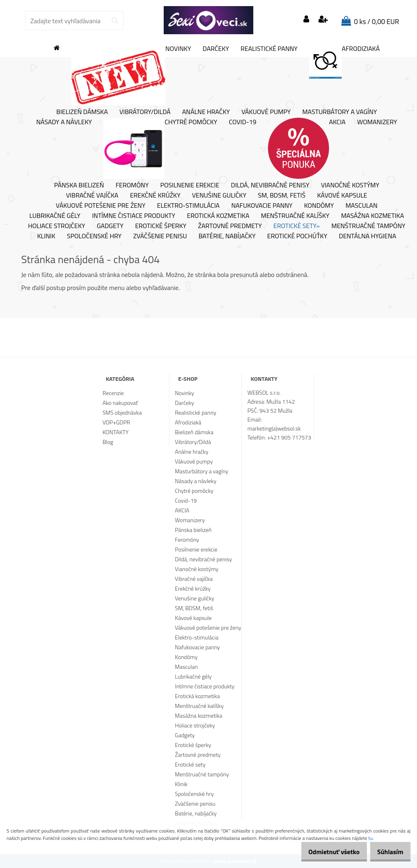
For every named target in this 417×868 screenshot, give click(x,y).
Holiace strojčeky (57, 226)
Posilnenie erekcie (190, 185)
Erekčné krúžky (155, 196)
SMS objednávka (122, 412)
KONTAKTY (116, 432)
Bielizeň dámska (82, 112)
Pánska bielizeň (79, 185)
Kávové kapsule (342, 196)
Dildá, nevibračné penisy (270, 185)
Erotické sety (190, 764)
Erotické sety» (296, 226)
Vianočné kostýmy (350, 185)
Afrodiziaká (344, 62)
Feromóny (132, 185)
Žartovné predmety (230, 226)
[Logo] (208, 20)
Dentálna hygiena (368, 236)
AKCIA (307, 148)
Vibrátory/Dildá (145, 112)
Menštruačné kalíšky (295, 216)
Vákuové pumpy (266, 112)
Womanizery (377, 122)
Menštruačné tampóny (369, 226)
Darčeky (216, 49)
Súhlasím (387, 852)
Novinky (131, 75)
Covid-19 (243, 122)
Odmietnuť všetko (325, 852)
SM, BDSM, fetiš (282, 196)
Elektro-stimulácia (189, 206)
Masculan (361, 206)
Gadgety (110, 226)
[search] (115, 21)
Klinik (46, 236)
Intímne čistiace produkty (134, 216)
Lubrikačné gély (55, 216)
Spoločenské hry (94, 236)
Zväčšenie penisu (160, 236)
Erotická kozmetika (218, 216)
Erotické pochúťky (297, 236)
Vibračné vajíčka (92, 196)
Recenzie (113, 393)
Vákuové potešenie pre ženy (101, 206)
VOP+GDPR (116, 422)
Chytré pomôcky (160, 148)
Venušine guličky (219, 196)
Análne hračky (206, 112)
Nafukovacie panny (262, 206)
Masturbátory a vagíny (339, 112)
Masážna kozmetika (372, 216)
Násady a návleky (64, 122)
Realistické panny (269, 49)
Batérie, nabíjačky (227, 236)
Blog (108, 442)
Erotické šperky (161, 226)
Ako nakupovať (121, 403)
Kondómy (319, 206)
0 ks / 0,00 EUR (376, 22)
